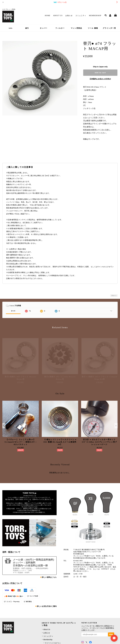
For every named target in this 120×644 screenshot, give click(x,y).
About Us (58, 16)
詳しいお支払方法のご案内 (47, 606)
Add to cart (100, 73)
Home (48, 16)
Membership (95, 16)
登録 (111, 634)
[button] (4, 426)
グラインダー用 (109, 28)
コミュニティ (81, 16)
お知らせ (69, 16)
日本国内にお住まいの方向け (100, 79)
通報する (114, 296)
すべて (13, 311)
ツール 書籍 (93, 28)
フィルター (60, 28)
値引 (27, 28)
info (11, 28)
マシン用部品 (76, 28)
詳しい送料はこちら (49, 577)
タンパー (44, 28)
